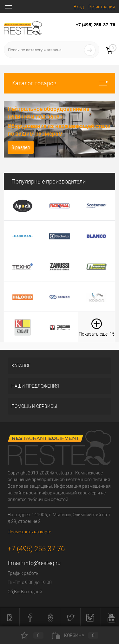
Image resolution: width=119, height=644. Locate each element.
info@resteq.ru (42, 563)
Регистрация (102, 7)
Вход (79, 7)
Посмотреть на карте (29, 532)
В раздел (21, 147)
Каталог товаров (60, 83)
